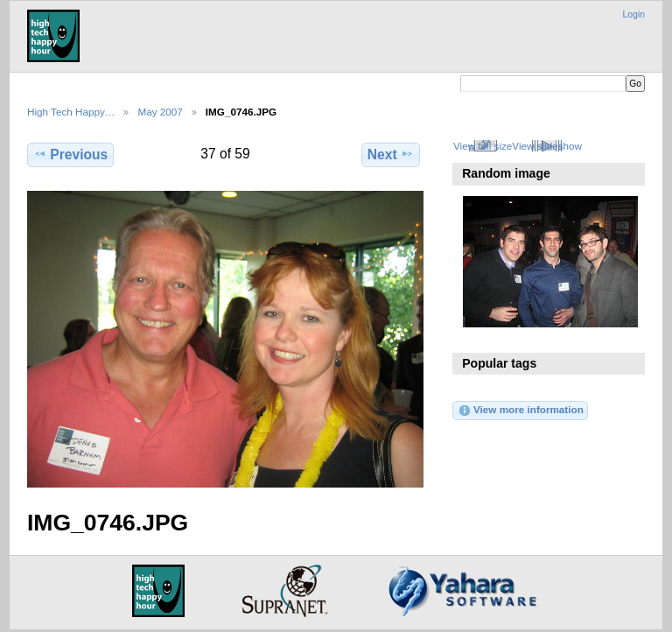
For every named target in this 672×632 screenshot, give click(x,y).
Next (391, 154)
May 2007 (160, 112)
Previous (70, 154)
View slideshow (547, 146)
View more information (521, 411)
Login (634, 14)
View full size (483, 146)
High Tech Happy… (71, 112)
